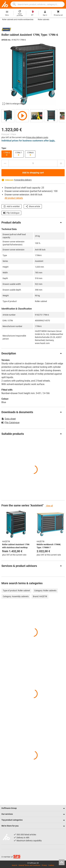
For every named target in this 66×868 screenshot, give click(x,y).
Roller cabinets (43, 20)
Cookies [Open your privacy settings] (51, 865)
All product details (14, 198)
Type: (4, 148)
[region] (33, 115)
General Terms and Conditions (29, 865)
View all (49, 506)
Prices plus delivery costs (37, 137)
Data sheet (9, 419)
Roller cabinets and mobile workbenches (18, 20)
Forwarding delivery (23, 180)
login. (52, 141)
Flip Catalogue (11, 213)
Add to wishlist (12, 206)
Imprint (15, 865)
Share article (33, 206)
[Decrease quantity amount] (5, 163)
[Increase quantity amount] (61, 163)
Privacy (44, 865)
